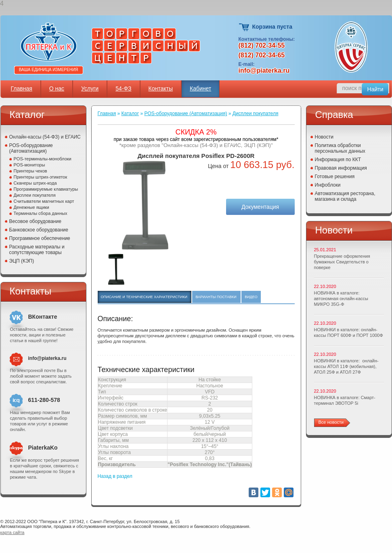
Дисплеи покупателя (35, 195)
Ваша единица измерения (49, 70)
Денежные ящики (31, 207)
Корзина (244, 27)
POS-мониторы (29, 165)
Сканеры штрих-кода (35, 183)
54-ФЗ (123, 88)
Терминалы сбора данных (41, 213)
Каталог (130, 114)
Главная (22, 88)
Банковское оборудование (39, 230)
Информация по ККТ (338, 160)
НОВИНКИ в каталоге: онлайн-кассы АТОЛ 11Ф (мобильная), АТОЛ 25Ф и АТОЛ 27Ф (346, 366)
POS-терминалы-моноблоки (43, 159)
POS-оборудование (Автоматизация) (31, 148)
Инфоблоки (328, 185)
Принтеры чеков (30, 171)
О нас (57, 88)
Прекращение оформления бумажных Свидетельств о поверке (342, 262)
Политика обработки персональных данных (340, 148)
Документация (260, 207)
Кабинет (200, 88)
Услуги (90, 88)
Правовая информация (341, 168)
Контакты (161, 88)
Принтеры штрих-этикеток (41, 177)
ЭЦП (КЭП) (22, 261)
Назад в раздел (115, 476)
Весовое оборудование (35, 221)
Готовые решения (335, 177)
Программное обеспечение (40, 238)
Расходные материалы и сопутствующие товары (37, 250)
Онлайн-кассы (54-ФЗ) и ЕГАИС (45, 137)
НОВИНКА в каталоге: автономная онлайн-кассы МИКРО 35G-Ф (341, 299)
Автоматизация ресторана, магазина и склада (345, 196)
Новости (324, 137)
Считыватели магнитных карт (44, 201)
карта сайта (13, 532)
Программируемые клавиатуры (46, 189)
